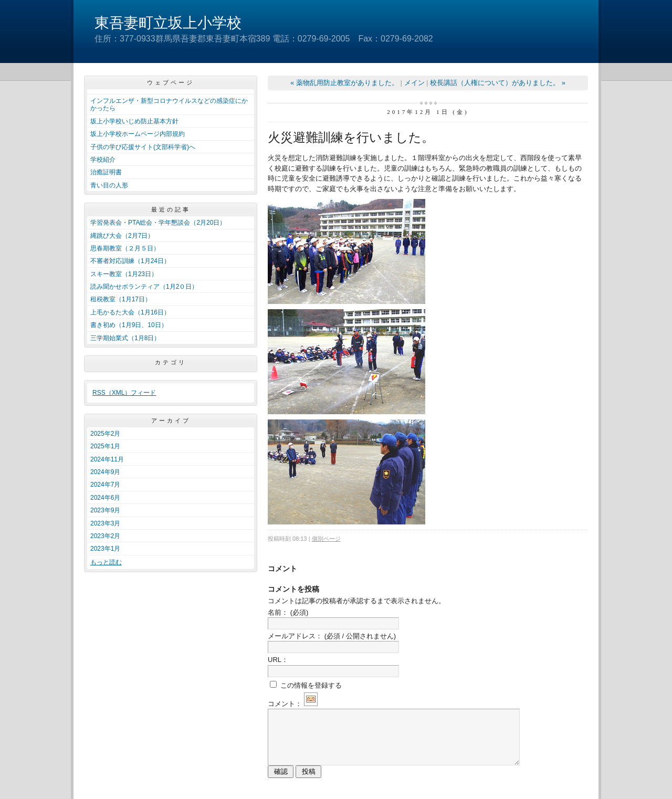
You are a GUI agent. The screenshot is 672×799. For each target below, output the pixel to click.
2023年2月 (105, 536)
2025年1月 (105, 446)
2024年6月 (105, 498)
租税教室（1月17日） (121, 299)
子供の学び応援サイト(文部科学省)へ (143, 147)
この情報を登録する (306, 685)
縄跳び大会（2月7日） (122, 236)
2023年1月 (105, 549)
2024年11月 (107, 459)
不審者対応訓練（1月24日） (130, 261)
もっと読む (106, 562)
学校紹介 (103, 160)
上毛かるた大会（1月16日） (130, 312)
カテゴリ (171, 362)
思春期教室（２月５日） (125, 248)
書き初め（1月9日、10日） (129, 325)
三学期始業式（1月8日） (125, 338)
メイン (414, 83)
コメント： (293, 704)
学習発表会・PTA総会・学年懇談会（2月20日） (158, 223)
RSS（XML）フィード (124, 393)
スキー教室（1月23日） (124, 274)
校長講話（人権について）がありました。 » (498, 83)
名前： (288, 612)
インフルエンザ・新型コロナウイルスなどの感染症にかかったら (169, 104)
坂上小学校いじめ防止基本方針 (134, 121)
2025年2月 (105, 434)
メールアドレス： (332, 636)
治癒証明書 (106, 172)
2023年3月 (105, 523)
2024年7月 (105, 485)
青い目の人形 (109, 185)
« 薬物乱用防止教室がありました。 (344, 83)
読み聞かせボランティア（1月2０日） (144, 287)
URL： (278, 660)
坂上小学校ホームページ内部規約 (138, 134)
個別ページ (326, 539)
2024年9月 (105, 472)
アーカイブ (171, 420)
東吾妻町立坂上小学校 (168, 23)
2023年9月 (105, 510)
